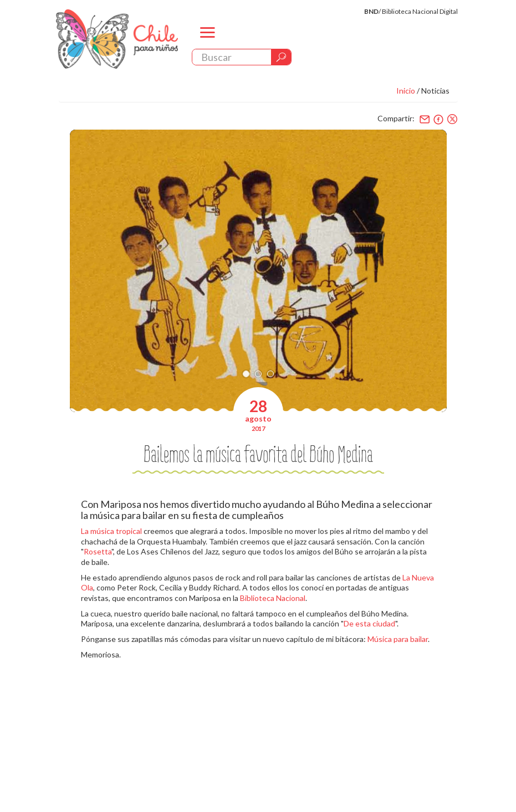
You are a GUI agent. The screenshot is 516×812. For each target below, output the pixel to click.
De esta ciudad (369, 623)
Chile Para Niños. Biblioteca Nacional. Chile (117, 39)
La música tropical (111, 531)
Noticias (435, 91)
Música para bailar (398, 639)
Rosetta (98, 551)
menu (207, 42)
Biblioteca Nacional (273, 598)
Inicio (406, 91)
